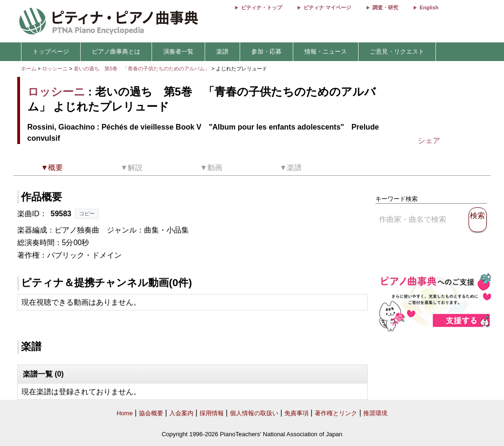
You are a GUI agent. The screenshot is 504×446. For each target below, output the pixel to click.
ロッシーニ (55, 69)
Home (125, 413)
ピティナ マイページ (327, 7)
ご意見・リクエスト (397, 51)
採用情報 (212, 413)
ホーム (29, 69)
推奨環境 (375, 413)
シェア (429, 141)
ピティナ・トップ (262, 7)
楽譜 (222, 51)
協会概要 (151, 413)
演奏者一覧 (178, 51)
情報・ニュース (326, 51)
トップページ (51, 51)
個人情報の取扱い (254, 413)
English (429, 7)
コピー (87, 213)
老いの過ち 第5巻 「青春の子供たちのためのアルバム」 (142, 69)
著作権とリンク (336, 413)
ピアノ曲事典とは (116, 51)
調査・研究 (385, 7)
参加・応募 (266, 51)
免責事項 (297, 413)
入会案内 (181, 413)
